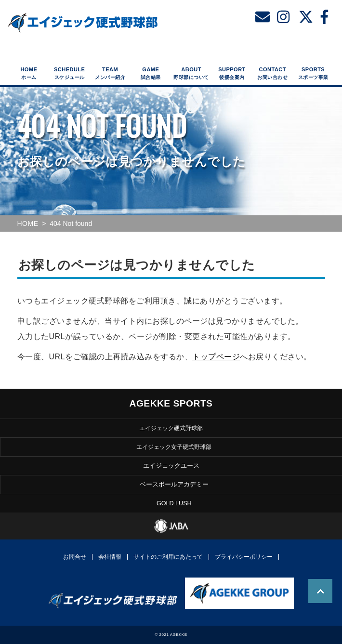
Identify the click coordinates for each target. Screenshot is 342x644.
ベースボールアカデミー (174, 485)
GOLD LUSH (174, 504)
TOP (320, 591)
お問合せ (75, 557)
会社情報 (110, 557)
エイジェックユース (171, 466)
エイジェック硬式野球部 (171, 428)
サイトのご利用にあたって (168, 557)
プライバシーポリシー (244, 557)
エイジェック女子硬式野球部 (174, 447)
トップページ (216, 357)
